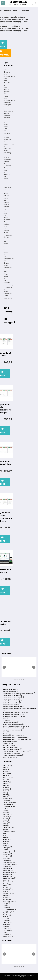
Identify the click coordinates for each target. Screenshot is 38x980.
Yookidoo (7, 928)
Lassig (6, 849)
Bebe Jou (7, 789)
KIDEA (6, 843)
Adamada (7, 766)
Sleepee (6, 898)
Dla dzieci (7, 720)
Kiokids (6, 845)
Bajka (6, 785)
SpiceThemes (24, 977)
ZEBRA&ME (7, 934)
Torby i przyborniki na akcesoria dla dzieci (17, 751)
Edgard (6, 818)
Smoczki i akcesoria (10, 745)
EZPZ (5, 824)
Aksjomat (7, 770)
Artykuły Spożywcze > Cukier (13, 695)
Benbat (6, 791)
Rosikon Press (8, 890)
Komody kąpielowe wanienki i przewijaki (16, 726)
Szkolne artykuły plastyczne (12, 749)
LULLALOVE (7, 859)
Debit (6, 810)
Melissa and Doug (10, 872)
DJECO (6, 812)
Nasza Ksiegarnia (9, 878)
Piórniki (6, 732)
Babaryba (7, 781)
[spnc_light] (36, 4)
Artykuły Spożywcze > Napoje (13, 701)
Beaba (6, 787)
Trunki (6, 919)
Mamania (7, 861)
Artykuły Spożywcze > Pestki (12, 705)
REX (5, 886)
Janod (6, 841)
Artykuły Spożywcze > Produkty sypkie (16, 713)
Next (34, 667)
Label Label (7, 847)
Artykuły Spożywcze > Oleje (12, 703)
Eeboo (6, 820)
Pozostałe (7, 734)
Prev (4, 667)
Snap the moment (10, 901)
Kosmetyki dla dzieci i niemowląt (14, 728)
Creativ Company (10, 803)
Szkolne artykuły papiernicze (13, 747)
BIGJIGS (6, 795)
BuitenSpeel (8, 799)
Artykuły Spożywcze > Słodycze (14, 716)
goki (5, 830)
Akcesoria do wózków (11, 691)
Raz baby (7, 884)
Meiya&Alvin (8, 870)
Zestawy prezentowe (10, 757)
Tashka (6, 907)
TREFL (6, 917)
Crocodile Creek (9, 805)
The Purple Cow (9, 911)
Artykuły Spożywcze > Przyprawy (14, 714)
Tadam (6, 903)
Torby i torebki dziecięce (11, 753)
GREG (6, 834)
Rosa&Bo (7, 888)
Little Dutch (7, 857)
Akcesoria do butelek (10, 689)
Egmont (6, 822)
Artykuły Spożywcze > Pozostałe (14, 707)
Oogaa (6, 880)
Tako (6, 905)
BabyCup (7, 783)
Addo (6, 768)
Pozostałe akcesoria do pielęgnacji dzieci (17, 740)
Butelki (6, 718)
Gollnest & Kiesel (9, 832)
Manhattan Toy (9, 863)
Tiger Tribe (7, 913)
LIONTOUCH (7, 855)
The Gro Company (10, 909)
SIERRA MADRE (8, 894)
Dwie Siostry (8, 814)
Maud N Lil (7, 867)
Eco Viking (7, 816)
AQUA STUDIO (8, 777)
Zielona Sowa (8, 936)
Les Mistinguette (9, 851)
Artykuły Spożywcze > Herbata (13, 697)
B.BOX (6, 779)
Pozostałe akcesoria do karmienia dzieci (16, 738)
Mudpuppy (7, 876)
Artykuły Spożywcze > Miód (12, 699)
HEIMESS (6, 837)
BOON (6, 797)
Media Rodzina (9, 868)
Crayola (7, 801)
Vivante (6, 925)
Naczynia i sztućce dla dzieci (13, 730)
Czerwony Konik (9, 806)
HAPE (5, 836)
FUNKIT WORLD (8, 828)
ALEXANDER (7, 776)
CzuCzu (6, 808)
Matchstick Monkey (10, 865)
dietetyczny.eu (19, 2)
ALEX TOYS (7, 774)
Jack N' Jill (7, 839)
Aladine (6, 772)
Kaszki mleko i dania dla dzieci (14, 724)
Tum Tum (7, 921)
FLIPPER (6, 826)
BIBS (5, 793)
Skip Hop (7, 895)
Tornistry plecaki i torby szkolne (13, 755)
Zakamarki (7, 930)
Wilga (6, 926)
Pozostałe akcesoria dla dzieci (13, 736)
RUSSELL (6, 892)
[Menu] (3, 3)
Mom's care (8, 874)
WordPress (23, 975)
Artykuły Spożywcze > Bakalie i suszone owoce (19, 693)
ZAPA (5, 932)
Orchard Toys (8, 882)
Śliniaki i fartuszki (9, 744)
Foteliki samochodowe (11, 722)
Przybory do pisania (10, 742)
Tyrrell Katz (7, 923)
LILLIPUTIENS (7, 853)
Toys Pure (7, 915)
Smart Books (8, 899)
